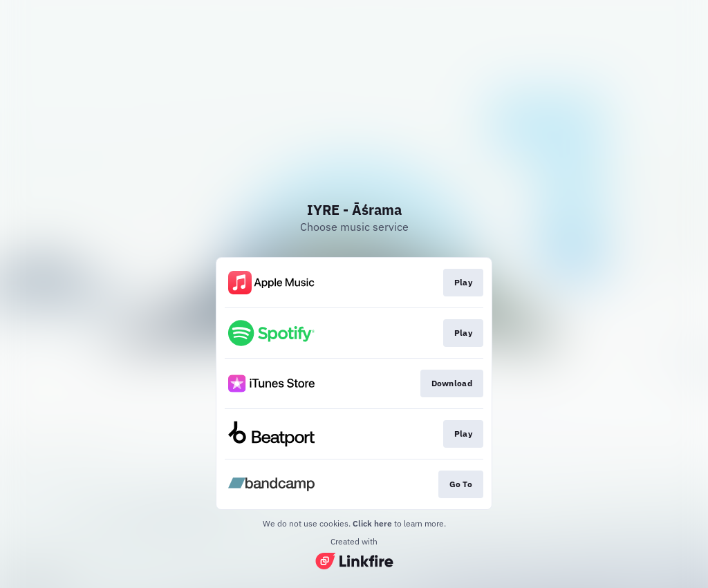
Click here (372, 523)
